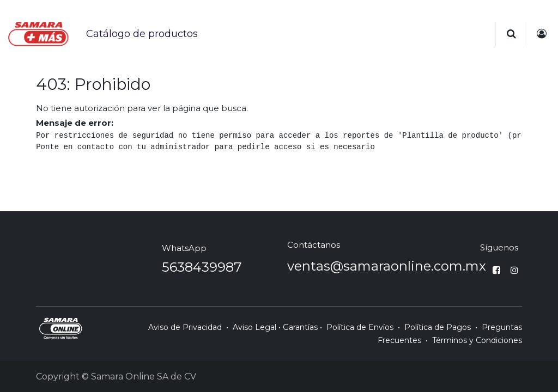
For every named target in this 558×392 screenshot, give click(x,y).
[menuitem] (142, 34)
